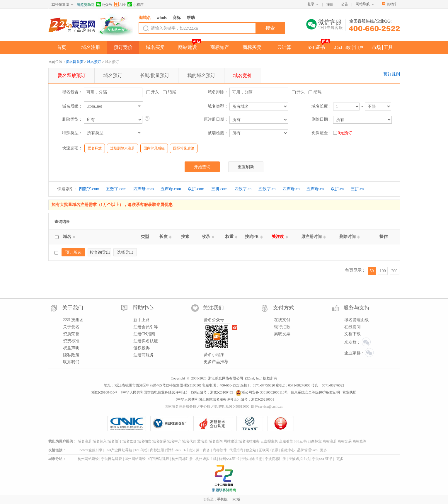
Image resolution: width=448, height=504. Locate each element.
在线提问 (352, 327)
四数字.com (89, 189)
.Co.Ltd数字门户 (349, 47)
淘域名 (145, 18)
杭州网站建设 (88, 459)
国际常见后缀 (184, 148)
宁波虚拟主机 (299, 459)
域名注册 (91, 47)
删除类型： (72, 119)
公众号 (104, 4)
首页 (62, 47)
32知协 (188, 450)
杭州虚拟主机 (206, 459)
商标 (177, 18)
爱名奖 (202, 441)
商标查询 (360, 441)
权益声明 (71, 348)
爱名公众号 (214, 320)
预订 (71, 75)
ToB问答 (141, 450)
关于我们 (73, 308)
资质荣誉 (71, 334)
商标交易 (345, 441)
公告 (345, 4)
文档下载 (352, 334)
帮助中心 (143, 308)
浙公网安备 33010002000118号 (262, 392)
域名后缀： (72, 106)
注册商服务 (144, 355)
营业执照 (350, 392)
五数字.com (116, 189)
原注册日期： (216, 119)
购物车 (392, 4)
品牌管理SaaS (308, 450)
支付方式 (284, 308)
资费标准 (71, 341)
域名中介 (174, 441)
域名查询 (216, 441)
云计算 (284, 47)
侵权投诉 (142, 348)
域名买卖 (155, 47)
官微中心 (288, 450)
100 (383, 271)
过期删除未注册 (122, 148)
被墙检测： (218, 133)
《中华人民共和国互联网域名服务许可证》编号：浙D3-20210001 (224, 399)
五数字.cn (267, 189)
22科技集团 (60, 4)
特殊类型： (72, 133)
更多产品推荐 (216, 362)
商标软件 (220, 450)
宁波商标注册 (275, 459)
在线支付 (282, 320)
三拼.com (219, 189)
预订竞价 (123, 47)
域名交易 (159, 441)
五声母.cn (315, 189)
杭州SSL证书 (229, 459)
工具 (388, 47)
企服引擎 (286, 441)
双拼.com (196, 189)
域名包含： (72, 92)
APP (120, 4)
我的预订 (201, 75)
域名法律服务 (249, 441)
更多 (323, 450)
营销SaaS (173, 450)
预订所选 (73, 252)
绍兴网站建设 (159, 459)
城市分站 (55, 459)
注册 (330, 4)
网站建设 (188, 47)
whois (162, 18)
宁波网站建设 (112, 459)
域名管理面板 (357, 320)
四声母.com (144, 189)
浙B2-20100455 (222, 392)
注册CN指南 (144, 334)
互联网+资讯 (269, 450)
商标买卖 (252, 47)
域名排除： (218, 92)
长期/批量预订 (155, 75)
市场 (377, 47)
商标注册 (330, 441)
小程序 (136, 4)
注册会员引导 (146, 327)
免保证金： (322, 133)
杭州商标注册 (182, 459)
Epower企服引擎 (90, 450)
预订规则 (392, 74)
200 (395, 271)
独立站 (251, 450)
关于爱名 (71, 327)
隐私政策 (71, 355)
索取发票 (282, 334)
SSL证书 (316, 47)
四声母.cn (291, 189)
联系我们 (71, 362)
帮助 (191, 18)
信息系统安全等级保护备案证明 (315, 392)
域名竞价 (130, 441)
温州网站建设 (135, 459)
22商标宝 (315, 441)
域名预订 (94, 62)
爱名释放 (95, 148)
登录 (311, 4)
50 (372, 271)
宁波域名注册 (252, 459)
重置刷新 (246, 167)
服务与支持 (357, 308)
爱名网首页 (75, 62)
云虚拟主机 (269, 441)
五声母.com (171, 189)
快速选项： (72, 148)
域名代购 (189, 441)
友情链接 (55, 450)
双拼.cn (337, 189)
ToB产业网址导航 (119, 450)
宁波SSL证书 (322, 459)
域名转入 (100, 441)
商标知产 (220, 47)
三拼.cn (357, 189)
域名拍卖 (144, 441)
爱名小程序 (214, 355)
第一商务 (203, 450)
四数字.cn (243, 189)
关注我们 (213, 308)
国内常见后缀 (154, 148)
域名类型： (218, 106)
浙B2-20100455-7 (104, 392)
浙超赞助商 (86, 5)
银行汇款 (282, 327)
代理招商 (236, 450)
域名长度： (322, 106)
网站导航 (363, 4)
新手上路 (142, 320)
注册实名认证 (146, 341)
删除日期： (322, 119)
